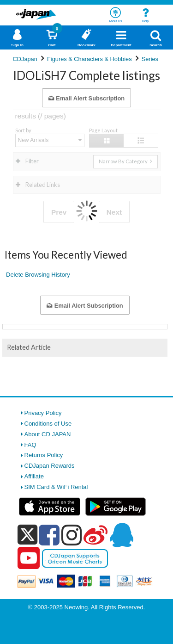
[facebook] (49, 535)
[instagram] (72, 535)
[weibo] (95, 535)
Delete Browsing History (38, 275)
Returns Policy (44, 455)
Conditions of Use (48, 424)
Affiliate (34, 476)
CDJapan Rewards (50, 466)
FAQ (30, 445)
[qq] (121, 535)
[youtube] (29, 558)
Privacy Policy (43, 413)
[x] (27, 535)
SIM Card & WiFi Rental (56, 487)
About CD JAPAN (48, 434)
